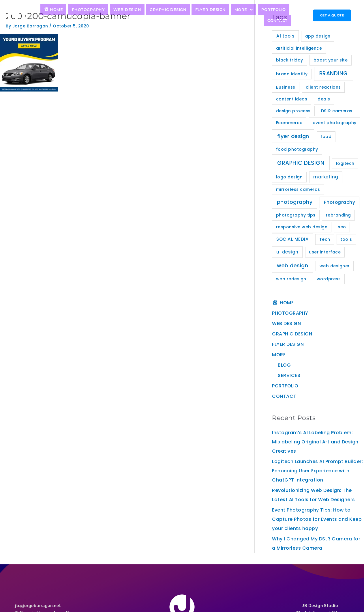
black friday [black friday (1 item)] (290, 60)
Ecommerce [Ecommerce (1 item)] (289, 123)
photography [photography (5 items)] (295, 202)
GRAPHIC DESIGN (155, 15)
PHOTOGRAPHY (82, 15)
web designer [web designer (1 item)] (335, 266)
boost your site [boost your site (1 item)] (331, 60)
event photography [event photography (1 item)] (335, 123)
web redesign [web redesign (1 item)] (291, 279)
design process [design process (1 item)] (293, 111)
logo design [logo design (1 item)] (289, 177)
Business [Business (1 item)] (286, 87)
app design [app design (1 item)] (318, 36)
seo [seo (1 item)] (342, 227)
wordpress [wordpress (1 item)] (329, 279)
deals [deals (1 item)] (324, 99)
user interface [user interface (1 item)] (325, 252)
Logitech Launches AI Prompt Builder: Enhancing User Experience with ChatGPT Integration (317, 471)
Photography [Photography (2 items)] (340, 202)
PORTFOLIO (251, 15)
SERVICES (289, 375)
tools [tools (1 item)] (346, 239)
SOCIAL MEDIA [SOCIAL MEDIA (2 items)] (292, 239)
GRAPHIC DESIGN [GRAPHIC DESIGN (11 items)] (301, 163)
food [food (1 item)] (326, 137)
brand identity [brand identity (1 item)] (292, 74)
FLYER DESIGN (193, 15)
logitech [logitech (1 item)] (345, 163)
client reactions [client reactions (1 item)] (323, 87)
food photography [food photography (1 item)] (297, 149)
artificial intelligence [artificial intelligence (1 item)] (299, 48)
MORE (223, 15)
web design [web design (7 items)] (292, 265)
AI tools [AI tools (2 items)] (285, 36)
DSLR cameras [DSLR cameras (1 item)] (337, 111)
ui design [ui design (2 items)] (287, 252)
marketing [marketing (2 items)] (326, 177)
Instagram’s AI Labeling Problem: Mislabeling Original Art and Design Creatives (315, 442)
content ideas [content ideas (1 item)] (292, 99)
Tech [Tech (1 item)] (325, 239)
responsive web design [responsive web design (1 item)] (302, 227)
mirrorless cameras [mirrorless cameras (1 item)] (298, 189)
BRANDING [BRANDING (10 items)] (334, 73)
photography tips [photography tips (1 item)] (296, 215)
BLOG (284, 365)
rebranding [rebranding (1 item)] (338, 215)
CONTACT (279, 15)
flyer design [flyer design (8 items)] (293, 136)
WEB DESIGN (117, 15)
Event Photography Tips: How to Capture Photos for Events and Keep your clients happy (317, 519)
